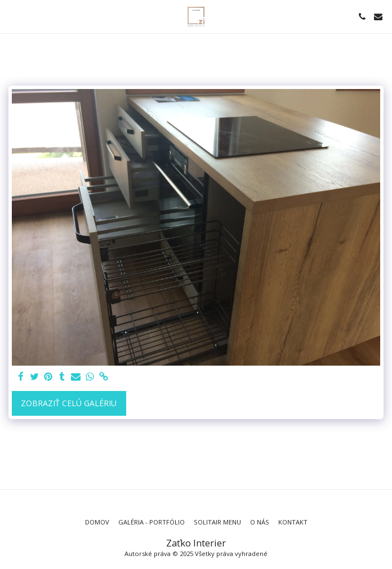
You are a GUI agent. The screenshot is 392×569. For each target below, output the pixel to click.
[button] (12, 16)
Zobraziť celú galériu (69, 403)
